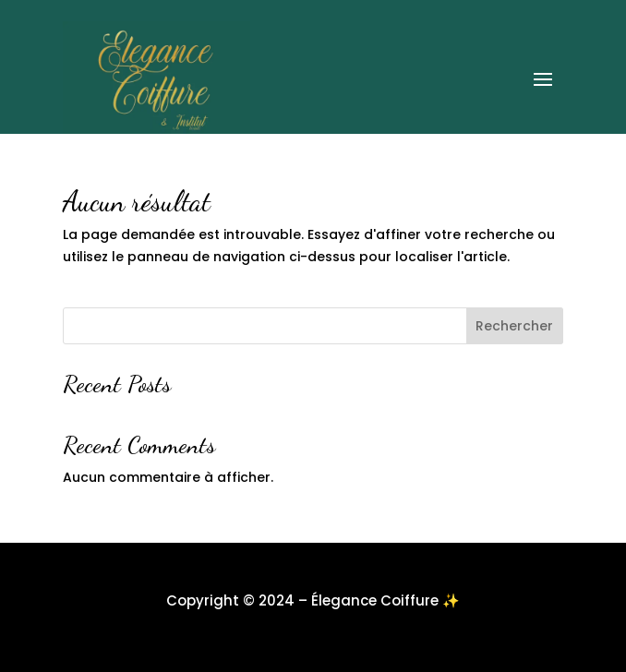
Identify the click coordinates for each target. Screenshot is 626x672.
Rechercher (514, 326)
